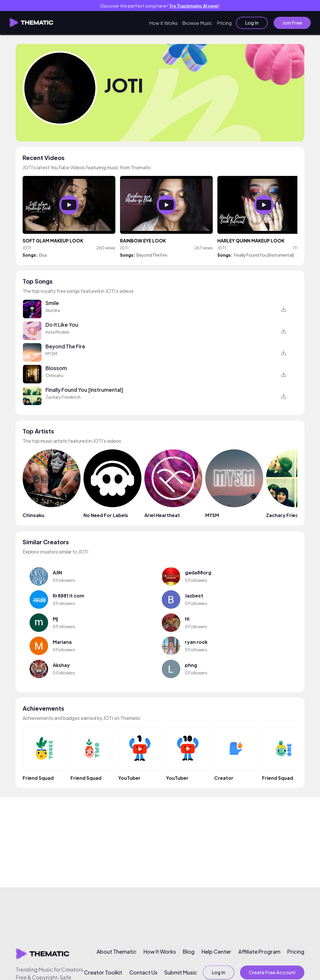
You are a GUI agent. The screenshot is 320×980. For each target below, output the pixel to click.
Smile (52, 303)
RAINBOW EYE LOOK (143, 241)
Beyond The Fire (152, 255)
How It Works (163, 23)
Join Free (292, 23)
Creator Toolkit (103, 972)
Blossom (56, 368)
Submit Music (181, 972)
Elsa (43, 255)
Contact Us (143, 972)
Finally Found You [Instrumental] (264, 255)
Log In (252, 23)
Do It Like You (62, 325)
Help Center (216, 952)
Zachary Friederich (63, 397)
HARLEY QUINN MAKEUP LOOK (251, 241)
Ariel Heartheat (162, 515)
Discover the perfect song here (160, 6)
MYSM (51, 354)
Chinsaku (54, 375)
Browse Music (197, 23)
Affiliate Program (259, 952)
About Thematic (117, 952)
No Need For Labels (106, 515)
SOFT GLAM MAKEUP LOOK (53, 241)
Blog (189, 952)
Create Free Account (272, 972)
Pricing (224, 23)
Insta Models (57, 332)
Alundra (53, 310)
